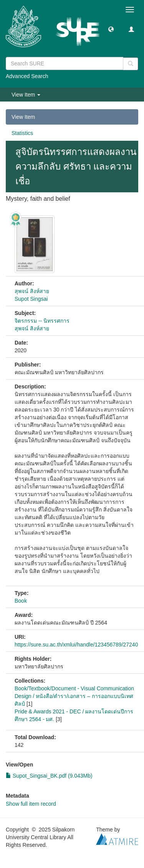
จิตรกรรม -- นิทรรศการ (42, 321)
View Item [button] (26, 95)
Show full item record (31, 804)
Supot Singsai (31, 299)
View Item (23, 117)
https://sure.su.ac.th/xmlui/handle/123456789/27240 (76, 645)
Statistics (22, 133)
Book (21, 601)
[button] (111, 29)
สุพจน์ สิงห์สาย (32, 291)
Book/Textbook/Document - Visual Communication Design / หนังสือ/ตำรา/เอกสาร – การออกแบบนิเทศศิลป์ (74, 696)
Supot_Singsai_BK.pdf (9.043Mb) (49, 776)
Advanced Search (27, 76)
